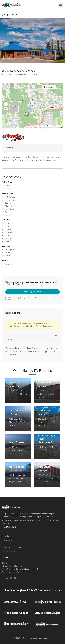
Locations (8, 540)
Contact (7, 533)
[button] (6, 104)
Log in (6, 536)
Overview (9, 148)
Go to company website (32, 292)
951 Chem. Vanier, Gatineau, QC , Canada (20, 74)
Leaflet (39, 126)
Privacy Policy (9, 551)
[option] (32, 40)
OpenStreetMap (49, 126)
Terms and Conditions (13, 547)
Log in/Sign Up (9, 15)
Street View (50, 87)
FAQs (6, 544)
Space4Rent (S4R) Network (30, 590)
